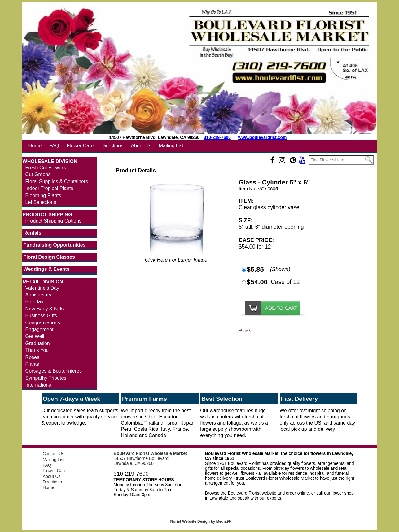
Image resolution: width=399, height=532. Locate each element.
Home (35, 146)
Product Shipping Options (53, 221)
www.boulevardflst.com (263, 137)
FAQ (54, 146)
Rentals (33, 233)
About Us (141, 146)
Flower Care (80, 146)
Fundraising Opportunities (55, 245)
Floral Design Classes (49, 257)
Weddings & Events (47, 269)
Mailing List (171, 146)
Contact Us (53, 454)
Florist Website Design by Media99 (200, 521)
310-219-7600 (217, 137)
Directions (112, 146)
